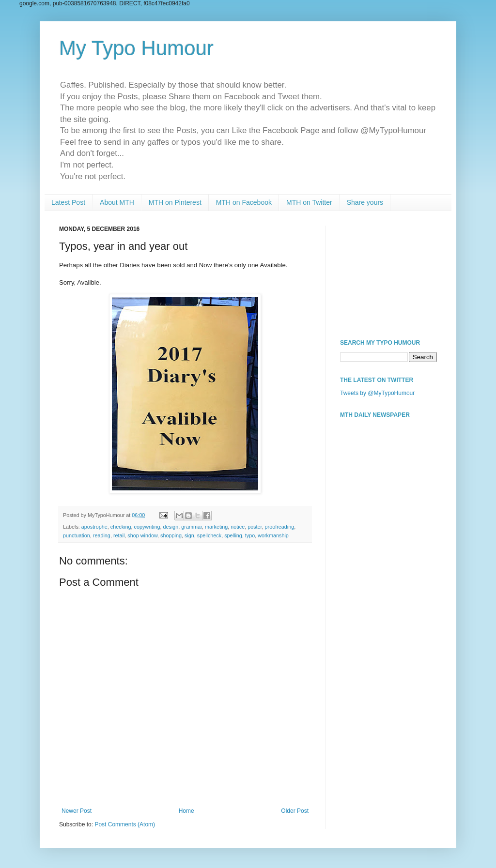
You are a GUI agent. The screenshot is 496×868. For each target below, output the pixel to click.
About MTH (117, 202)
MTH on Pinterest (175, 202)
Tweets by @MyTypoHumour (377, 393)
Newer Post (77, 811)
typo (250, 535)
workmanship (273, 535)
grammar (192, 527)
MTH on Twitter (309, 202)
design (171, 527)
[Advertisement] (388, 274)
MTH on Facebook (244, 202)
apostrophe (94, 527)
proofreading (280, 527)
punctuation (77, 535)
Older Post (295, 811)
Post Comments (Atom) (125, 824)
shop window (142, 535)
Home (186, 811)
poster (255, 527)
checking (121, 527)
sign (189, 535)
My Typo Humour (136, 48)
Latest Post (68, 202)
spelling (233, 535)
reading (102, 535)
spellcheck (209, 535)
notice (238, 527)
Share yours (365, 202)
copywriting (147, 527)
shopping (171, 535)
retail (119, 535)
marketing (216, 527)
